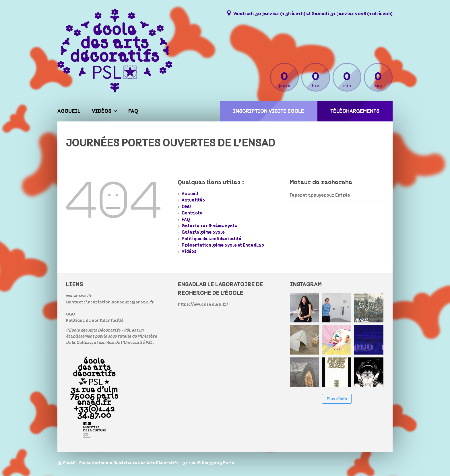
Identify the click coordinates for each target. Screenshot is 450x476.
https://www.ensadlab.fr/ (203, 304)
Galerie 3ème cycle (203, 232)
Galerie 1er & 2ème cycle (209, 226)
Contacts (192, 213)
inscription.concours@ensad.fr (120, 302)
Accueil (69, 111)
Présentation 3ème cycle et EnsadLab (223, 245)
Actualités (193, 200)
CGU (186, 207)
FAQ (133, 111)
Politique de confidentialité (212, 239)
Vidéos (102, 111)
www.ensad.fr (79, 296)
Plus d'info (337, 399)
